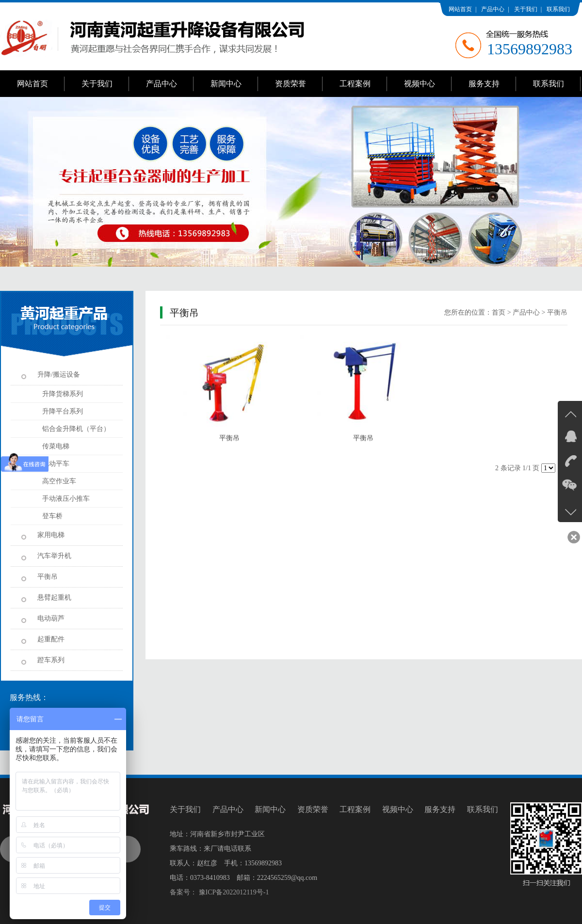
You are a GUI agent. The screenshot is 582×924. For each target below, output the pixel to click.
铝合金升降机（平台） (76, 429)
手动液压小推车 (66, 499)
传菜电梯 (56, 446)
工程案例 (355, 84)
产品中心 (493, 9)
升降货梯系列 (63, 394)
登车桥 (52, 516)
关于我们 (526, 9)
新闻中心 (226, 84)
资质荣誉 (291, 84)
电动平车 (56, 464)
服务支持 (484, 84)
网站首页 (460, 9)
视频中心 (420, 84)
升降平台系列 (63, 411)
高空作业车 (59, 481)
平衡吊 (557, 312)
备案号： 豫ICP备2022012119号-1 (219, 892)
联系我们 (558, 9)
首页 (499, 312)
